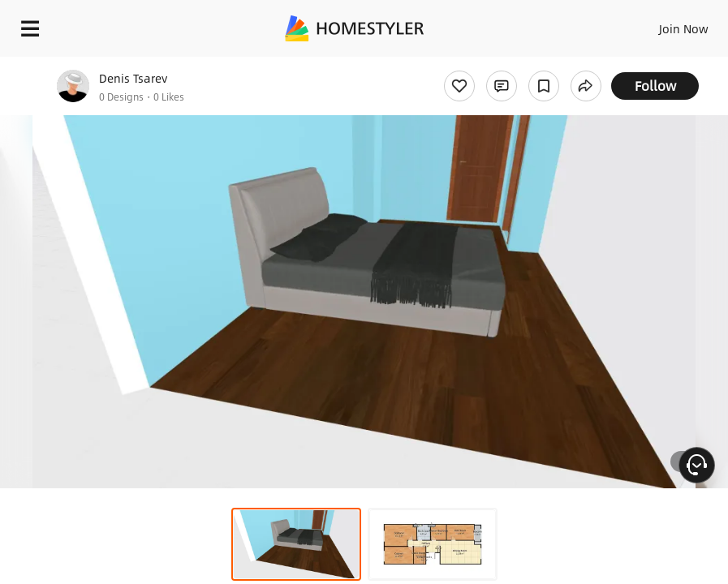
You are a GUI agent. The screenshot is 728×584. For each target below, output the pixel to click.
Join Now (684, 28)
